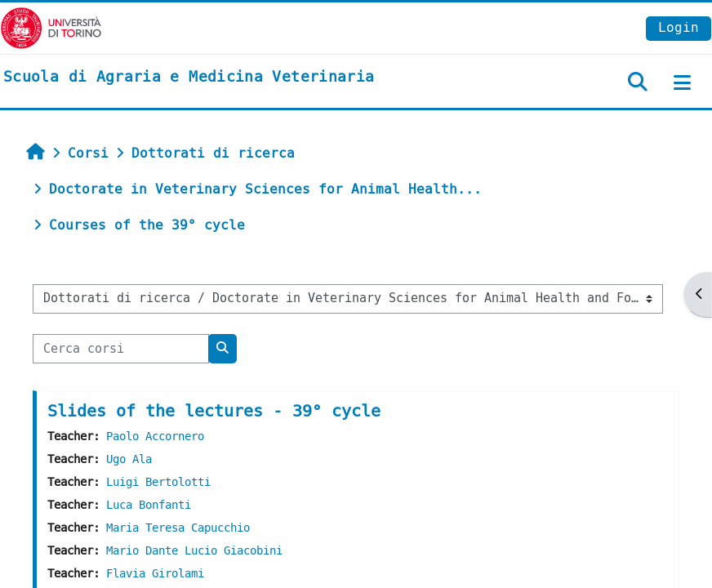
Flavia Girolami (155, 574)
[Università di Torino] (51, 27)
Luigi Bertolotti (158, 482)
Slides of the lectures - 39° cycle (214, 411)
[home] (189, 78)
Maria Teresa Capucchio (178, 528)
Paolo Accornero (155, 437)
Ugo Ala (129, 459)
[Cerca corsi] (121, 349)
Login (679, 27)
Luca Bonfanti (149, 505)
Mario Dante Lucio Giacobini (194, 551)
